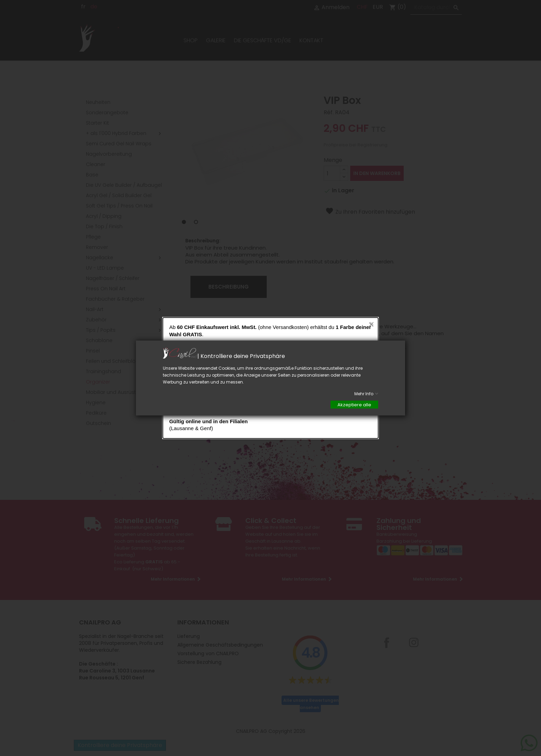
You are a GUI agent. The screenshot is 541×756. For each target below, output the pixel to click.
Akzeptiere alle (354, 405)
